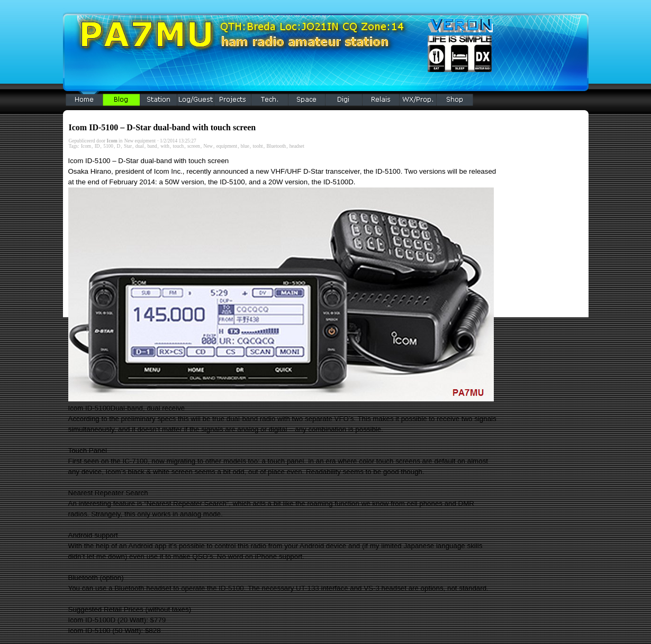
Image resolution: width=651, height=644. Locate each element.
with (165, 146)
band (152, 146)
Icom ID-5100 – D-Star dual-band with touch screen (162, 127)
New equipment (140, 141)
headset (297, 146)
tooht (258, 146)
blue (245, 146)
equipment (227, 146)
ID (97, 146)
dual (140, 146)
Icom (86, 146)
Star (128, 146)
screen (194, 146)
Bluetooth (276, 146)
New (208, 146)
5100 (108, 146)
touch (179, 146)
